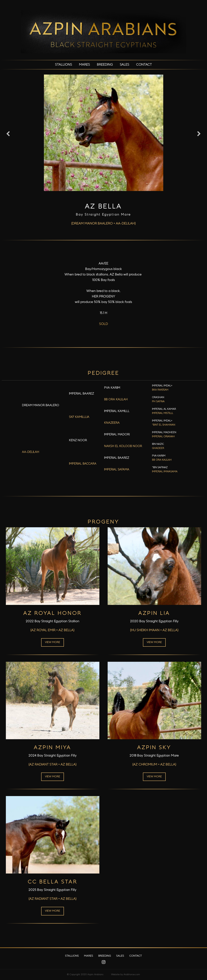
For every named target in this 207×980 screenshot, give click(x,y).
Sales (125, 65)
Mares (85, 65)
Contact (144, 65)
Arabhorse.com (132, 975)
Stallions (64, 65)
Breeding (105, 65)
